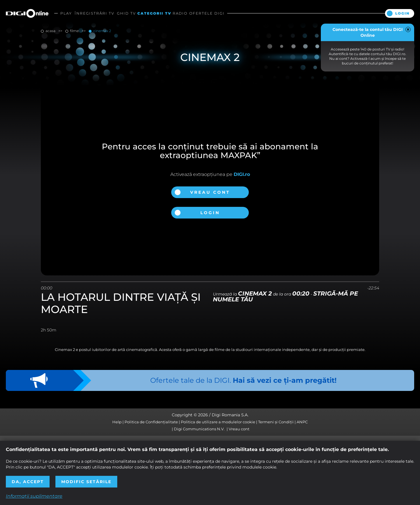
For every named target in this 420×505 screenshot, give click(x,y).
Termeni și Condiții (276, 422)
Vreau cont (210, 192)
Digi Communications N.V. (199, 429)
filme (74, 31)
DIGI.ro (242, 174)
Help (117, 422)
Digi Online (27, 13)
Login (402, 13)
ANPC (302, 422)
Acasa (50, 31)
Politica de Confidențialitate (151, 422)
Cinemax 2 (102, 31)
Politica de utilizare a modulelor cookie (218, 422)
